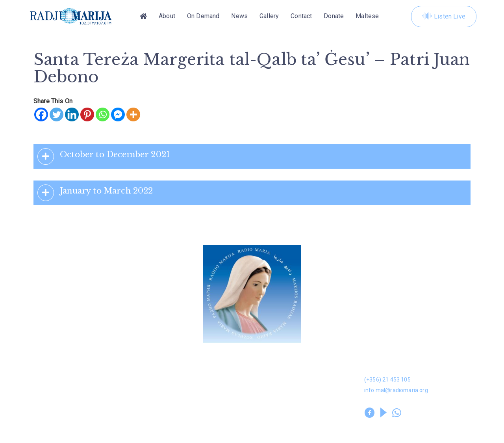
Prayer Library (274, 397)
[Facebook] (41, 114)
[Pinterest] (87, 114)
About (167, 16)
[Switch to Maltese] (367, 17)
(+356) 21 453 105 (387, 380)
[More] (133, 114)
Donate (334, 16)
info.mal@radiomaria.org (396, 390)
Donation (42, 360)
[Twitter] (57, 114)
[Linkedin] (72, 114)
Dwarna (152, 360)
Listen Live (444, 17)
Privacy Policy (160, 426)
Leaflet (39, 397)
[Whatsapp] (103, 114)
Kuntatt (264, 379)
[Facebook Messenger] (118, 114)
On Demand (203, 16)
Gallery (269, 16)
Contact (301, 16)
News (239, 16)
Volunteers (157, 397)
